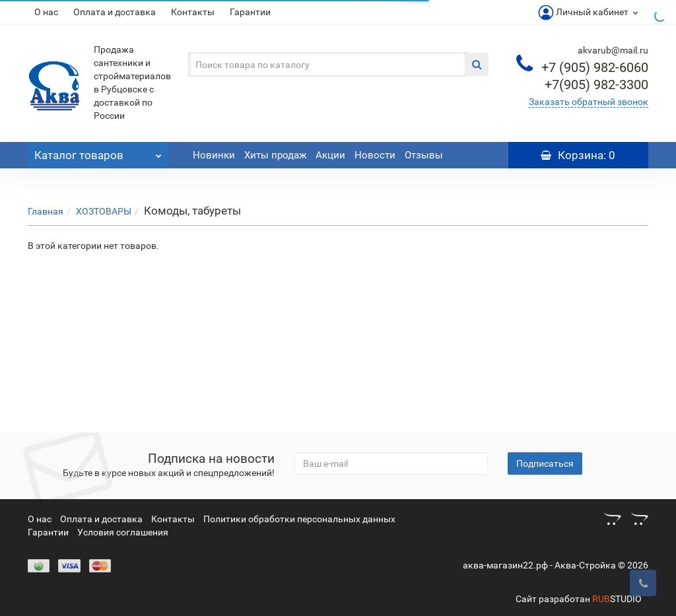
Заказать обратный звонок (589, 102)
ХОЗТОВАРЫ (104, 211)
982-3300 (596, 85)
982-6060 (595, 67)
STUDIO (617, 599)
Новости (375, 155)
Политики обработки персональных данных (299, 519)
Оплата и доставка (115, 12)
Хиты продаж (275, 155)
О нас (46, 12)
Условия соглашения (123, 532)
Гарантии (250, 12)
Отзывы (424, 155)
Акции (330, 155)
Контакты (193, 12)
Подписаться (545, 463)
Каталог (98, 152)
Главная (46, 211)
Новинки (214, 155)
